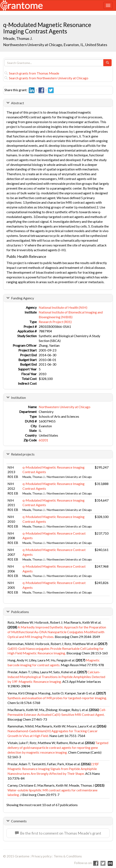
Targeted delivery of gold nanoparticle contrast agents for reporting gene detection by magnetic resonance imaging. (58, 747)
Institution (18, 397)
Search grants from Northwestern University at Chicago (46, 78)
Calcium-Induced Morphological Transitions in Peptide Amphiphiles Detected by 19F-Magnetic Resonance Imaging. (56, 677)
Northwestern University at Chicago (65, 407)
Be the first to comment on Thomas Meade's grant (58, 833)
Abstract (17, 103)
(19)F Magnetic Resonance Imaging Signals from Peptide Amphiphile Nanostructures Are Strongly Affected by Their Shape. (53, 769)
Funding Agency (22, 298)
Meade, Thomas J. (18, 38)
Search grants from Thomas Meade (32, 73)
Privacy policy (42, 856)
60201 (43, 440)
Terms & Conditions (68, 856)
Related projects (23, 454)
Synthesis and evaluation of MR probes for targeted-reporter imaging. (57, 698)
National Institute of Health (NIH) (63, 307)
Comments (19, 821)
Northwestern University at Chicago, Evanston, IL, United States (55, 45)
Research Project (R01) (55, 322)
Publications (20, 612)
